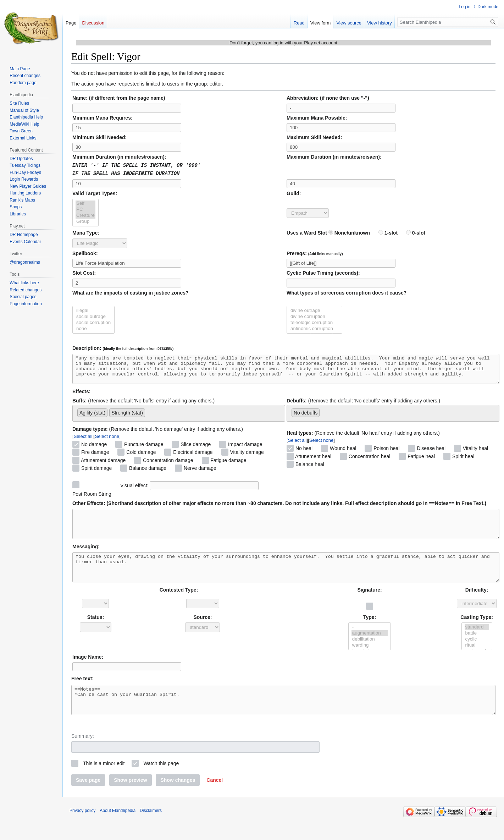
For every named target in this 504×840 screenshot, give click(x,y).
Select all (83, 441)
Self (85, 203)
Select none (107, 441)
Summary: (83, 757)
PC (85, 209)
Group (85, 221)
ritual (477, 661)
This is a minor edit (104, 784)
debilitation (370, 655)
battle (477, 649)
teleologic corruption (314, 322)
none (93, 328)
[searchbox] (149, 416)
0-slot (416, 232)
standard (477, 643)
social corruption (93, 322)
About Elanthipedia (118, 831)
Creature (85, 215)
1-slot (388, 232)
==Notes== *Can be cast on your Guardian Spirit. (283, 718)
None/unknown (349, 232)
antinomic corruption (314, 328)
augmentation (370, 649)
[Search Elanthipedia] (448, 22)
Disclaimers (151, 831)
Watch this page (161, 784)
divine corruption (314, 316)
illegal (93, 310)
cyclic (477, 655)
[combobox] (179, 418)
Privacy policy (82, 831)
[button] (215, 801)
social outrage (93, 316)
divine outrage (314, 310)
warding (370, 661)
